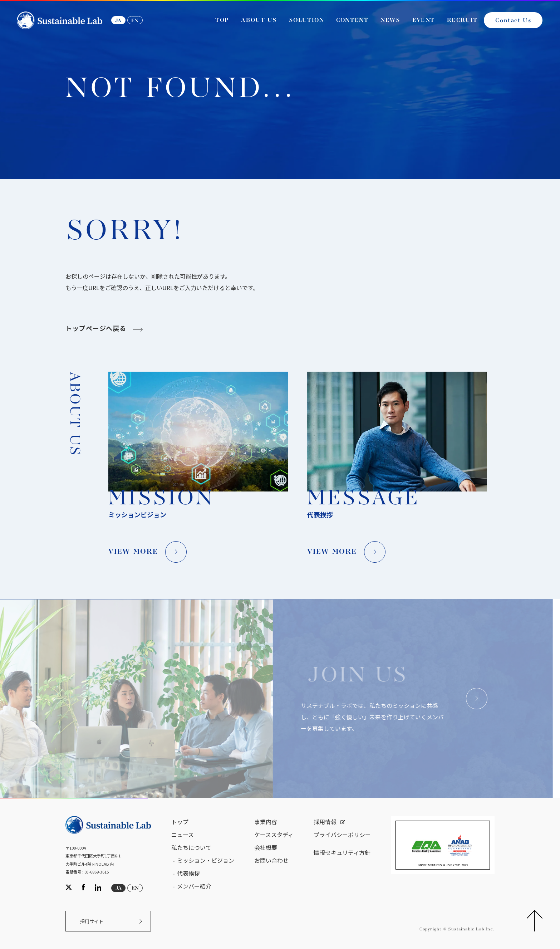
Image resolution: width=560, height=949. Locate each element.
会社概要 (266, 847)
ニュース (183, 835)
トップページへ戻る (96, 329)
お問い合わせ (271, 860)
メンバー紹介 (194, 886)
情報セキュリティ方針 (342, 852)
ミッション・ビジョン (206, 860)
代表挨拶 (188, 873)
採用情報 (325, 822)
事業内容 (266, 822)
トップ (180, 822)
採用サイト (92, 921)
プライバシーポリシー (342, 835)
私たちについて (191, 847)
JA (118, 21)
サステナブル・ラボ (39, 161)
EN (135, 21)
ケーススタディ (274, 835)
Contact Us (513, 21)
